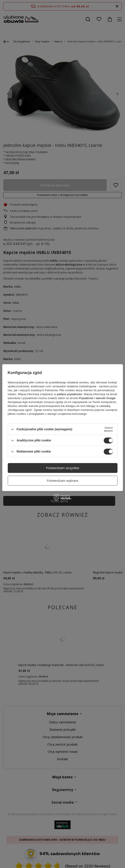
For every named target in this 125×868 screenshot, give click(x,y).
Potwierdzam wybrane (62, 481)
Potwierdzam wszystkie (63, 468)
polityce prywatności (69, 394)
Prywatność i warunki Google (97, 398)
